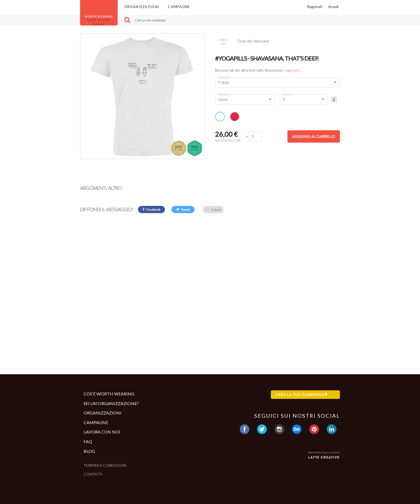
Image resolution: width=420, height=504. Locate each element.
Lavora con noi (102, 432)
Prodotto (225, 77)
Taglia (287, 94)
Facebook (151, 210)
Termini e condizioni (105, 465)
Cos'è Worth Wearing (109, 394)
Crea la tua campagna (301, 395)
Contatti (93, 474)
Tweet (183, 210)
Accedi (333, 7)
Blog (89, 451)
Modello (224, 94)
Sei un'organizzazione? (111, 403)
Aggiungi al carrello (314, 136)
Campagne (179, 7)
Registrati (315, 7)
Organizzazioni (142, 7)
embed (213, 210)
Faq (88, 441)
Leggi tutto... (293, 70)
